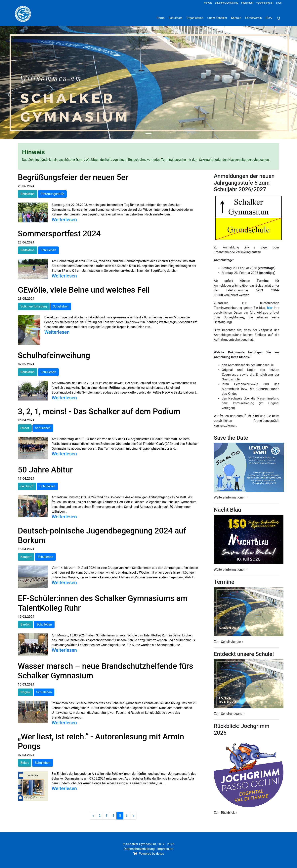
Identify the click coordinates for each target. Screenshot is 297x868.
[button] (22, 82)
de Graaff (27, 486)
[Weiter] (133, 816)
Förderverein (254, 18)
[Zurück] (93, 816)
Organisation (195, 18)
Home (160, 18)
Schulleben (48, 250)
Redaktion (28, 194)
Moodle (208, 3)
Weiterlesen (64, 220)
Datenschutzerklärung (227, 3)
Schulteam (175, 18)
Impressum (247, 3)
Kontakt (236, 18)
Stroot (25, 428)
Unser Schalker (217, 18)
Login (279, 3)
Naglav (25, 692)
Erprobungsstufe (52, 194)
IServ (269, 18)
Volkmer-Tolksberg (34, 306)
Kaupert (26, 557)
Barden (25, 624)
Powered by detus (148, 854)
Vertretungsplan (265, 3)
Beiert (25, 763)
